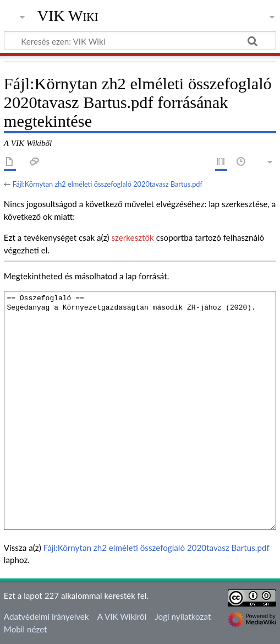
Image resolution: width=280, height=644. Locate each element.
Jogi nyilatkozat (183, 616)
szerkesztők (132, 237)
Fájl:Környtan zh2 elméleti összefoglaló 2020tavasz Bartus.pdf (108, 184)
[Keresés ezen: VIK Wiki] (140, 41)
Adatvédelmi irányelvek (46, 616)
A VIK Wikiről (122, 616)
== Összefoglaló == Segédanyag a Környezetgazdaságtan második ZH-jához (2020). (140, 410)
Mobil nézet (26, 629)
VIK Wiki (68, 16)
